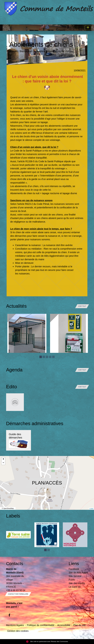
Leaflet (91, 509)
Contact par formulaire (18, 594)
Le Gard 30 (75, 587)
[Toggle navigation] (88, 28)
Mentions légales (15, 625)
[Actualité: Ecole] (27, 333)
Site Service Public (75, 578)
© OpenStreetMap (8, 508)
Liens (74, 564)
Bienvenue (26, 51)
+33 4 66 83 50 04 (16, 590)
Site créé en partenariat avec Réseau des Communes (47, 641)
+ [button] (3, 459)
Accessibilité (64, 625)
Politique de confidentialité (41, 625)
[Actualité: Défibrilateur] (70, 333)
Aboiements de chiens (60, 51)
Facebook (74, 569)
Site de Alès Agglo (78, 573)
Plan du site (79, 625)
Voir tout (82, 306)
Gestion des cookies (18, 631)
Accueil (13, 51)
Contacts (15, 564)
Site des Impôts (77, 583)
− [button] (3, 463)
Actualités (39, 51)
